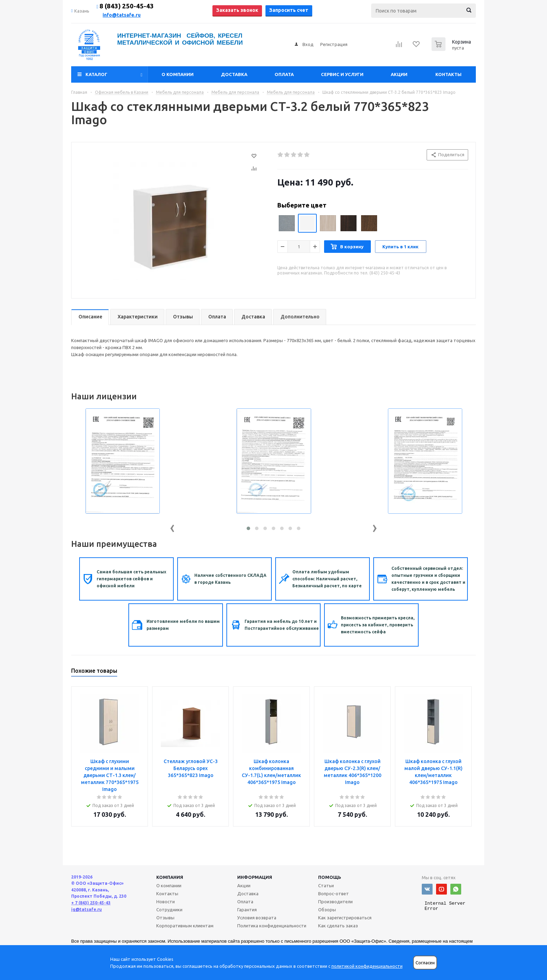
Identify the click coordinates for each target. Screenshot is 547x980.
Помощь (330, 877)
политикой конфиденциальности (367, 966)
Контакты (448, 74)
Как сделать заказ (338, 926)
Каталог (96, 74)
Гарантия (247, 910)
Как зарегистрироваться (345, 918)
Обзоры (327, 910)
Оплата (284, 74)
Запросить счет (289, 10)
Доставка (234, 74)
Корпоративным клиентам (185, 926)
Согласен (425, 963)
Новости (166, 902)
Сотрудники (169, 910)
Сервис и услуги (342, 74)
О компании (178, 74)
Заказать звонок (237, 10)
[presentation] (172, 527)
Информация (255, 877)
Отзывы (165, 918)
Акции (399, 74)
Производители (335, 902)
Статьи (326, 885)
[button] (248, 528)
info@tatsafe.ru (122, 15)
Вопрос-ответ (334, 894)
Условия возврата (257, 918)
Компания (170, 877)
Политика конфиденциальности (272, 926)
